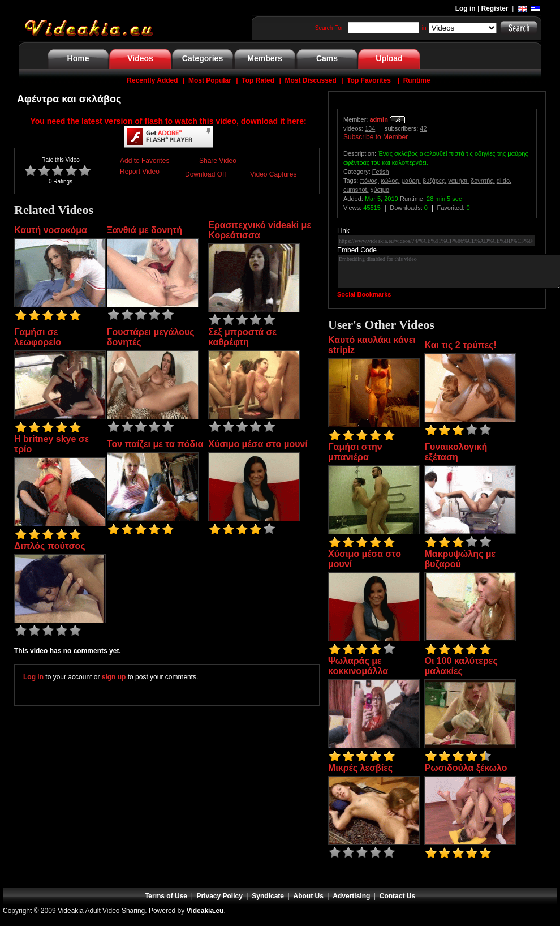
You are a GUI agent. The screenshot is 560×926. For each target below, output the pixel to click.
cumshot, (356, 190)
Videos (140, 58)
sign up (114, 677)
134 (370, 128)
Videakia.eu (205, 911)
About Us (309, 896)
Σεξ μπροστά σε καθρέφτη (242, 337)
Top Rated (258, 80)
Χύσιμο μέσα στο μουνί (258, 444)
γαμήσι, (458, 181)
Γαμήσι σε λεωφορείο (38, 337)
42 (423, 128)
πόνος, (369, 181)
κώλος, (390, 181)
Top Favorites (369, 80)
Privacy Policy (220, 896)
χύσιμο (380, 190)
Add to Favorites (145, 161)
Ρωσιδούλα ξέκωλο (466, 768)
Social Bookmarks (364, 294)
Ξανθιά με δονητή (145, 230)
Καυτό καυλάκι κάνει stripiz (372, 345)
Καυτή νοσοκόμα (51, 230)
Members (264, 58)
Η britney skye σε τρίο (51, 444)
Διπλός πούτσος (49, 546)
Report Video (140, 172)
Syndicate (268, 896)
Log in (466, 8)
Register (495, 8)
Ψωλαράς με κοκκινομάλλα (358, 666)
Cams (327, 58)
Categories (203, 58)
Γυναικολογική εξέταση (456, 452)
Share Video (218, 161)
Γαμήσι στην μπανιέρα (355, 452)
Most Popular (210, 80)
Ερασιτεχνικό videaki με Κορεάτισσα (260, 230)
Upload (389, 58)
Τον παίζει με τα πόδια (155, 444)
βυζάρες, (434, 181)
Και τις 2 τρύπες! (460, 345)
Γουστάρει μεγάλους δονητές (151, 337)
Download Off (206, 174)
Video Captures (273, 174)
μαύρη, (411, 181)
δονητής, (483, 181)
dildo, (504, 181)
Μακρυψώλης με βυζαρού (460, 559)
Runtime (417, 80)
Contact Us (397, 896)
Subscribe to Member (376, 137)
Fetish (381, 172)
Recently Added (152, 80)
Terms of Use (166, 896)
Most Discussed (310, 80)
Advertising (351, 896)
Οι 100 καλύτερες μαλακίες (461, 666)
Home (78, 58)
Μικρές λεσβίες (360, 768)
